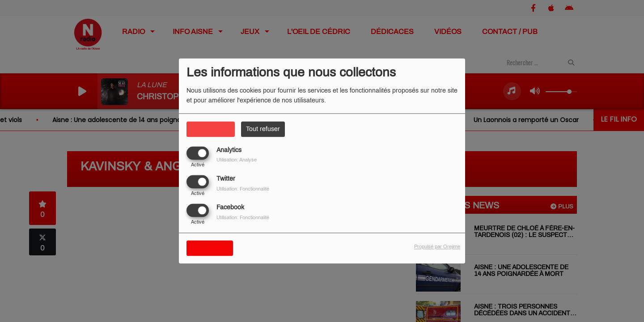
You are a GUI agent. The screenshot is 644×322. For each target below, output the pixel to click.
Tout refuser (263, 129)
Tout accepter (211, 129)
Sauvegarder (210, 248)
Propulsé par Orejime (437, 247)
